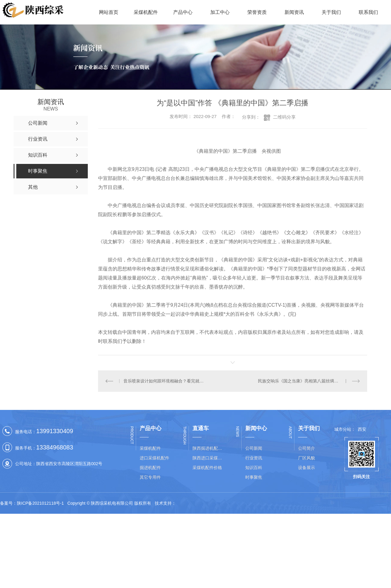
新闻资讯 (294, 12)
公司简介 (307, 448)
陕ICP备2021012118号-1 (40, 503)
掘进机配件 (150, 468)
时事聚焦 (254, 477)
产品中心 (183, 12)
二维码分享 (284, 117)
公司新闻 (254, 448)
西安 (362, 429)
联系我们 (368, 12)
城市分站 (343, 429)
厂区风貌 (307, 458)
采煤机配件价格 (207, 468)
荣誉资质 (257, 12)
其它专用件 (150, 477)
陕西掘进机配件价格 (209, 448)
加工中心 (220, 12)
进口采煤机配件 (154, 458)
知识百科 (254, 468)
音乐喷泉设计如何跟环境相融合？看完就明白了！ (165, 381)
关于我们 (331, 12)
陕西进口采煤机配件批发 (209, 458)
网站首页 (109, 12)
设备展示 (307, 468)
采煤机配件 (146, 12)
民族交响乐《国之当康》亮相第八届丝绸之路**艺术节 (308, 381)
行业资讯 (254, 458)
